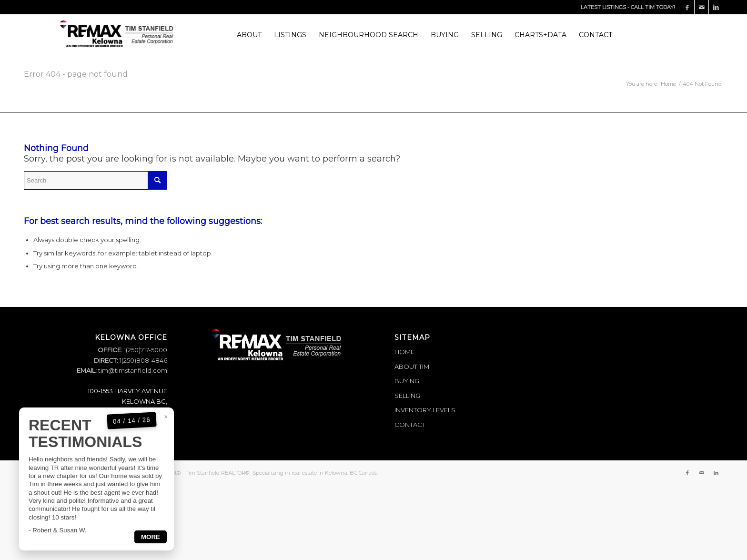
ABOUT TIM (412, 367)
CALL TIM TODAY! (653, 7)
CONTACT (410, 425)
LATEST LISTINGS (603, 7)
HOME (404, 352)
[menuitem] (249, 35)
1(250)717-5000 (145, 350)
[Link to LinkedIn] (716, 7)
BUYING (407, 381)
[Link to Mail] (702, 7)
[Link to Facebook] (687, 7)
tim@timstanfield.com (133, 370)
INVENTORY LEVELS (425, 410)
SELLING (407, 396)
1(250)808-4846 (143, 360)
